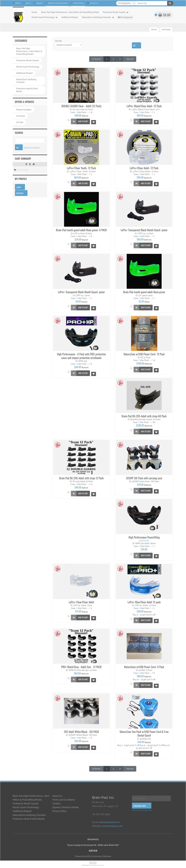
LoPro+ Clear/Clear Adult (81, 602)
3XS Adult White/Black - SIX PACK (81, 732)
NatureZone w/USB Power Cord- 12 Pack (144, 354)
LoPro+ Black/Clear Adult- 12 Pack (144, 106)
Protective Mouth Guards (116, 12)
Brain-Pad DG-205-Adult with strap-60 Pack (144, 416)
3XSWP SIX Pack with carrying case (144, 478)
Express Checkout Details (57, 3)
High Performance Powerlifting (144, 537)
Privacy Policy (77, 3)
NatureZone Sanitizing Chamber (98, 17)
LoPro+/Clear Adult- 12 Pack (144, 168)
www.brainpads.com (112, 826)
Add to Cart (79, 121)
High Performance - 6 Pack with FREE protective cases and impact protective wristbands (81, 356)
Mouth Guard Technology (45, 17)
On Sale (20, 122)
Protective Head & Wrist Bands (27, 90)
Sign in (27, 3)
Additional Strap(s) (70, 17)
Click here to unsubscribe (142, 810)
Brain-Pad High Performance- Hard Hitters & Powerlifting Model (70, 12)
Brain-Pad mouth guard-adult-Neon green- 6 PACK (81, 230)
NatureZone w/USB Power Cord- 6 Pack (144, 667)
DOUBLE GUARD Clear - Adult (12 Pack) (81, 106)
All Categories (125, 17)
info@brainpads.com (109, 822)
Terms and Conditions (64, 800)
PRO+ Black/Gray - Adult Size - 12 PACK (81, 667)
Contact (57, 804)
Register (38, 3)
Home (16, 3)
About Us (57, 796)
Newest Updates (24, 110)
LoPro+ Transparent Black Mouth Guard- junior (144, 230)
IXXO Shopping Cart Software (96, 865)
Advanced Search (32, 148)
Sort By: (59, 41)
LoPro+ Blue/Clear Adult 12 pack (144, 602)
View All (130, 59)
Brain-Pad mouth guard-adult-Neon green (144, 292)
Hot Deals (166, 30)
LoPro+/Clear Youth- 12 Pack (81, 168)
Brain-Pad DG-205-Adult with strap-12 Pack (81, 478)
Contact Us (93, 3)
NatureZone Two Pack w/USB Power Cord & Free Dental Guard (144, 733)
